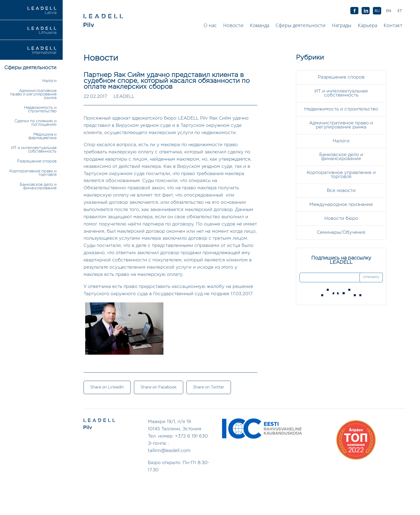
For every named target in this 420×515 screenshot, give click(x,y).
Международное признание (341, 205)
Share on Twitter (209, 388)
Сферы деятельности (301, 25)
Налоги (49, 81)
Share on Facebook (159, 388)
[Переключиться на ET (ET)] (400, 11)
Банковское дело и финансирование (38, 186)
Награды (342, 25)
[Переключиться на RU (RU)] (377, 11)
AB (366, 11)
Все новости (341, 191)
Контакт (393, 25)
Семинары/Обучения (341, 233)
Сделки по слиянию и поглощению (35, 123)
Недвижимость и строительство (40, 109)
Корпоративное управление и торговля (341, 175)
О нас (210, 25)
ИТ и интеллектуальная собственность (34, 150)
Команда (260, 25)
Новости (233, 25)
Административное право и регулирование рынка (33, 94)
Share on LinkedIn (107, 388)
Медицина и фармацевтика (42, 136)
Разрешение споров (37, 161)
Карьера (367, 25)
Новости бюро (341, 219)
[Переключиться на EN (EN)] (389, 11)
